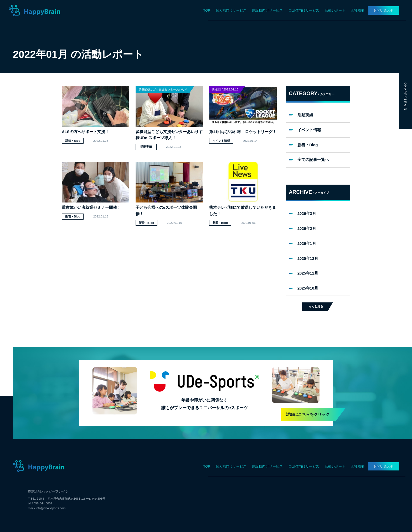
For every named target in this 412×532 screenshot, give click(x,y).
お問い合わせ (384, 10)
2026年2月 (307, 229)
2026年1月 (307, 244)
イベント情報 (309, 130)
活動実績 (305, 115)
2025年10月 (308, 288)
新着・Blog (308, 145)
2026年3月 (307, 214)
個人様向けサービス (231, 10)
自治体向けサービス (304, 10)
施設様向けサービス (267, 10)
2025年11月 (308, 273)
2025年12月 (308, 259)
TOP (207, 10)
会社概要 (358, 10)
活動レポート (335, 10)
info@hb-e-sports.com (51, 508)
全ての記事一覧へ (313, 160)
